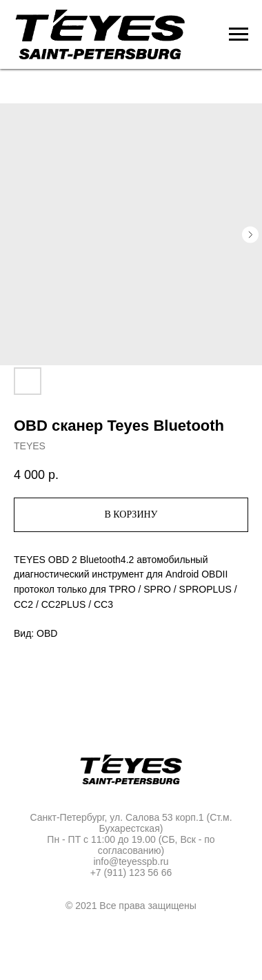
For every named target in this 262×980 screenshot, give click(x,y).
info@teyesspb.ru (131, 861)
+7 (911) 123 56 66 (131, 872)
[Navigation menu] (239, 34)
